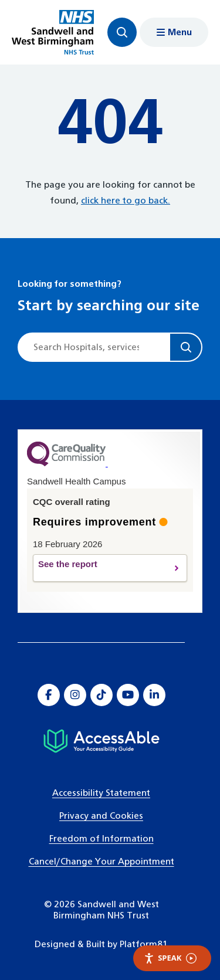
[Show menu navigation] (174, 32)
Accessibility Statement (101, 793)
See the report (101, 568)
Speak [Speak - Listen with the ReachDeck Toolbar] (170, 958)
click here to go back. (126, 201)
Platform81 (144, 945)
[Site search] (94, 347)
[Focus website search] (122, 32)
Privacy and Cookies (101, 816)
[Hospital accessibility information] (101, 741)
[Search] (186, 347)
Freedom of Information (101, 839)
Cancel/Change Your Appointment (101, 862)
